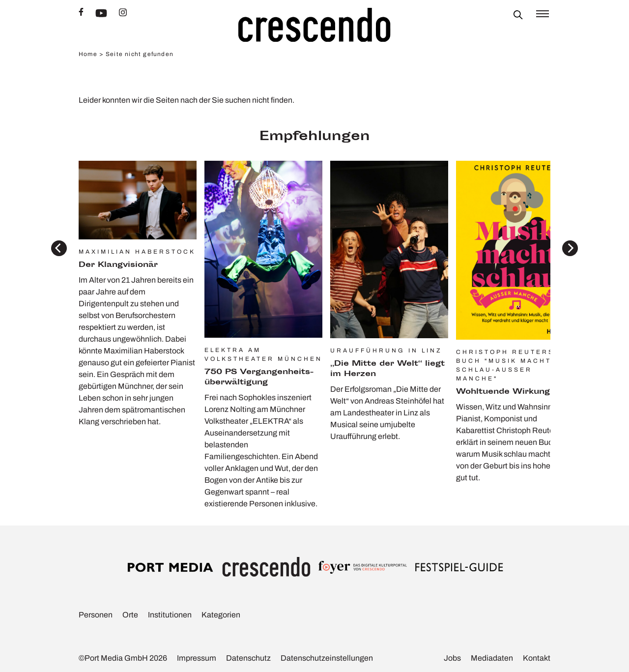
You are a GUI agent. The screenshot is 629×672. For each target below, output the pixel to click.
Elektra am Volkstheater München (263, 354)
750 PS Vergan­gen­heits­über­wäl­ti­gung (259, 378)
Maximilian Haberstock (137, 252)
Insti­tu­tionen (170, 615)
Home (88, 54)
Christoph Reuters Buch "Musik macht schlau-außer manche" (505, 365)
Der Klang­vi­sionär (118, 265)
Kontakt (537, 658)
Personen (96, 615)
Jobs (452, 658)
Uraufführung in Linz (386, 351)
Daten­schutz (248, 658)
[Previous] (59, 248)
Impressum (197, 658)
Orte (130, 615)
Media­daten (492, 658)
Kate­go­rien (221, 615)
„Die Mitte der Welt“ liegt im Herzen (387, 369)
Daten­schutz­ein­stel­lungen (327, 658)
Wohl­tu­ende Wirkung (503, 392)
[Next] (570, 248)
